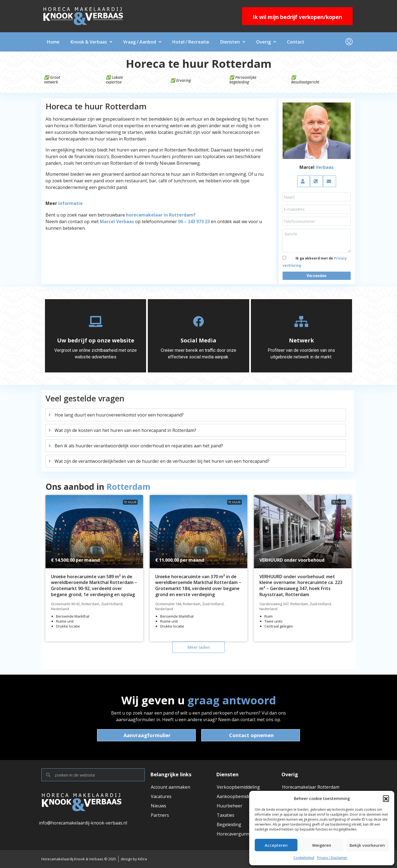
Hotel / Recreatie (191, 42)
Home (53, 42)
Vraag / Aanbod (142, 42)
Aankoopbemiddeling (239, 796)
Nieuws (159, 806)
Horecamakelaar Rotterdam (311, 787)
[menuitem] (349, 42)
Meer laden (199, 647)
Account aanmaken (171, 787)
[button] (386, 798)
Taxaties (226, 815)
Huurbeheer (230, 806)
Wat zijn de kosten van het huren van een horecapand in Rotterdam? (125, 430)
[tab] (196, 415)
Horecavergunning (236, 834)
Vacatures (161, 796)
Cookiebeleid (304, 858)
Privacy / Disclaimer (332, 858)
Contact (296, 42)
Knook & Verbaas (91, 42)
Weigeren (322, 845)
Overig (266, 42)
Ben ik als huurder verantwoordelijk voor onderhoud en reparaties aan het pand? (139, 446)
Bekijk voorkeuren (367, 845)
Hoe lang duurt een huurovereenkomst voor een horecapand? (119, 415)
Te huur (130, 502)
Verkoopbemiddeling (238, 787)
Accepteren (276, 845)
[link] (94, 532)
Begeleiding (229, 824)
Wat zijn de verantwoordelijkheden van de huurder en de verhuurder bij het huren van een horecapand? (162, 461)
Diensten (233, 42)
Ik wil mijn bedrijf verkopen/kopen (297, 17)
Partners (160, 815)
